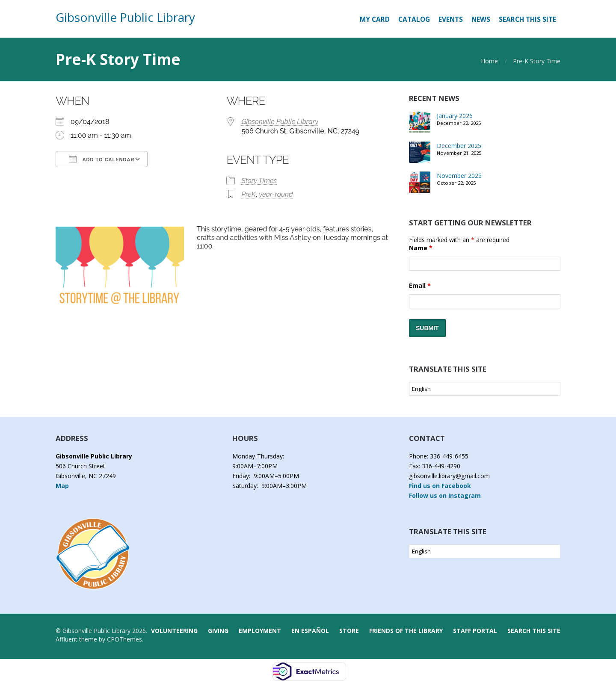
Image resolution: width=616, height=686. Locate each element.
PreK (248, 194)
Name (421, 248)
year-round (276, 194)
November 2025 (459, 176)
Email (420, 285)
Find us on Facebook (440, 486)
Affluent (67, 639)
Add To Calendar (102, 159)
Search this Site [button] (527, 19)
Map (62, 486)
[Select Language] (485, 389)
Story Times (259, 181)
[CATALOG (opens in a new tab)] (414, 20)
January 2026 (455, 116)
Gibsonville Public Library (125, 17)
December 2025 (459, 146)
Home (489, 61)
